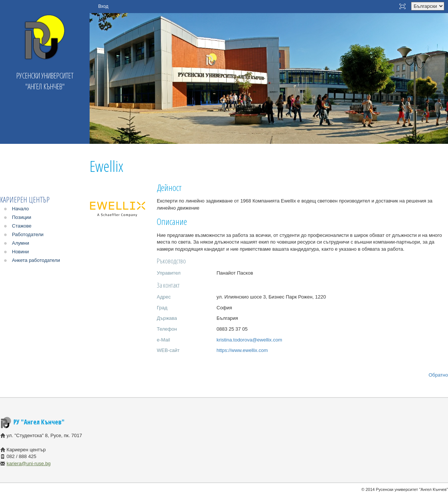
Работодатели (28, 234)
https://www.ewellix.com (242, 350)
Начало (20, 209)
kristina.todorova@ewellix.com (249, 340)
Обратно (438, 375)
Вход (103, 6)
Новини (20, 252)
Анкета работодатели (36, 260)
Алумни (21, 243)
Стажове (22, 226)
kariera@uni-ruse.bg (29, 463)
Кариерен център (25, 200)
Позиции (22, 217)
